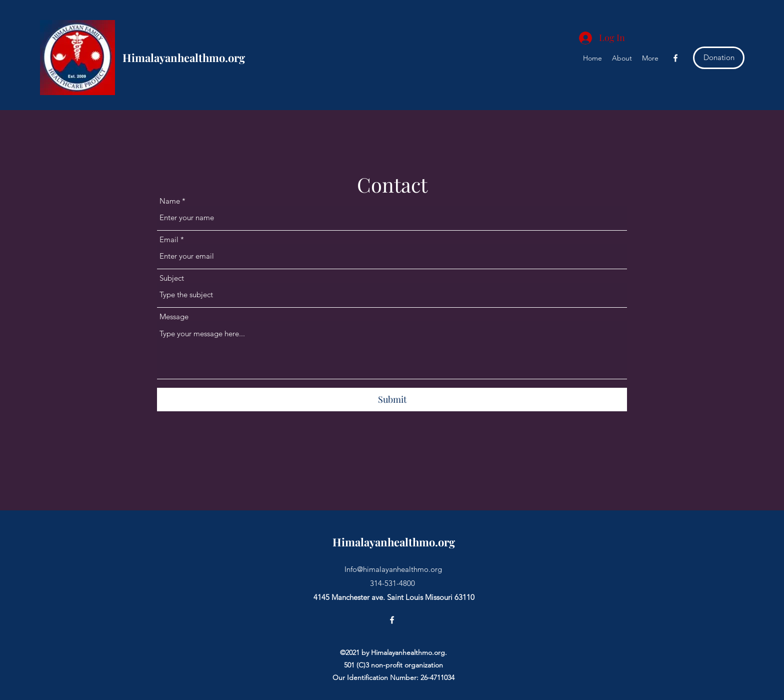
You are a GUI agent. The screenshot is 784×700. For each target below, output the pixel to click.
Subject (172, 278)
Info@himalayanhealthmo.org (393, 569)
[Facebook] (675, 58)
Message (174, 316)
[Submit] (392, 400)
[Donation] (719, 58)
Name (170, 201)
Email (169, 239)
